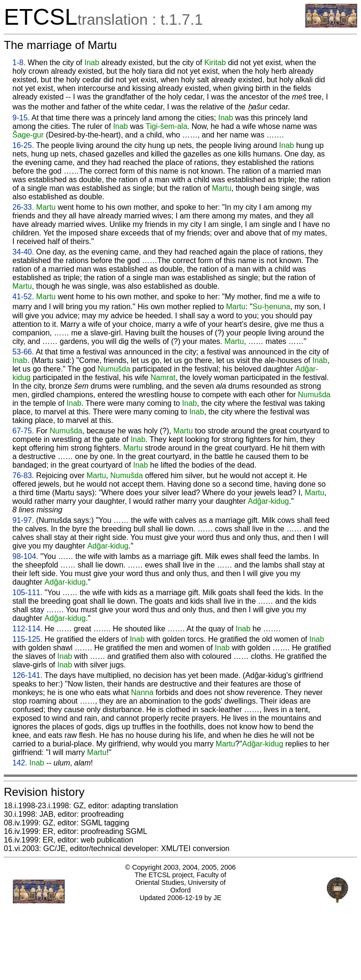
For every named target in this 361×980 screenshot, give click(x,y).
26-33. (23, 207)
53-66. (23, 352)
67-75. (23, 431)
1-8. (19, 63)
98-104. (25, 556)
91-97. (23, 520)
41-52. (23, 297)
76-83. (23, 475)
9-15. (21, 118)
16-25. (23, 145)
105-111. (27, 593)
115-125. (27, 639)
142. (20, 763)
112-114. (27, 629)
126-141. (27, 675)
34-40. (23, 252)
